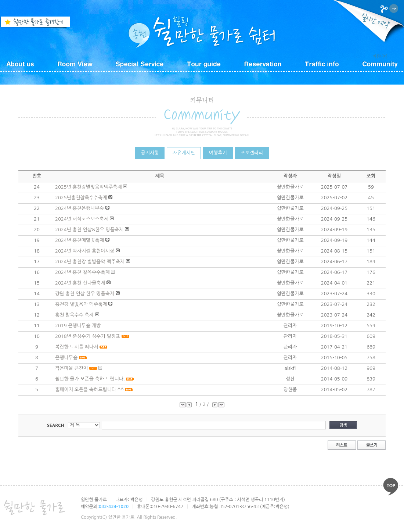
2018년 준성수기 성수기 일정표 (88, 336)
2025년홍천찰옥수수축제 (81, 198)
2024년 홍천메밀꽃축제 (80, 240)
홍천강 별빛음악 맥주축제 (81, 304)
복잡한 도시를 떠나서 (77, 347)
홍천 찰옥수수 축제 (74, 315)
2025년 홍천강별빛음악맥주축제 (89, 187)
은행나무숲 (66, 358)
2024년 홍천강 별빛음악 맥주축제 (90, 262)
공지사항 (150, 153)
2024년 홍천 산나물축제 (80, 283)
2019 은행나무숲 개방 (78, 326)
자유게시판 (184, 153)
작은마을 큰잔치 (71, 368)
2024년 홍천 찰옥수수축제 (82, 272)
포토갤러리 (252, 153)
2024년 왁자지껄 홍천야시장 (85, 251)
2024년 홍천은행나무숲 (80, 208)
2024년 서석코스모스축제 (82, 219)
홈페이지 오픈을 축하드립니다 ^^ (89, 390)
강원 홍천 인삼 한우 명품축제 (85, 294)
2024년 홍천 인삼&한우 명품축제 (89, 230)
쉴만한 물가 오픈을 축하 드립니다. (90, 379)
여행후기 (218, 153)
